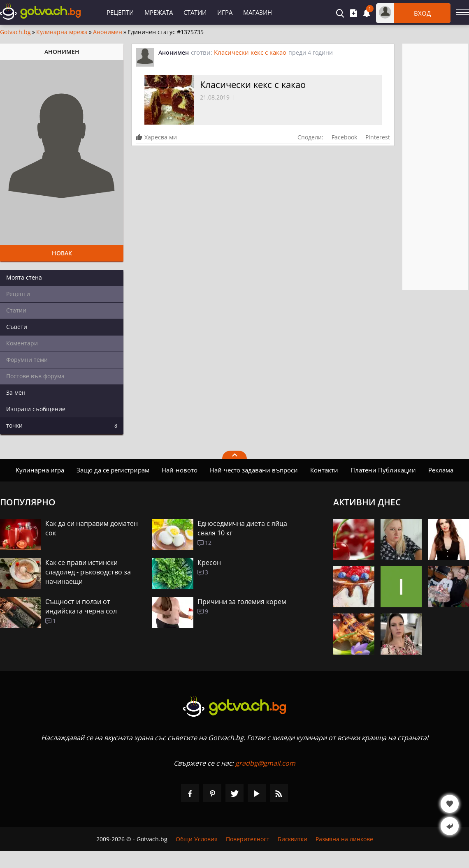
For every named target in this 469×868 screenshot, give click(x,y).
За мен (16, 392)
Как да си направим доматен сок (92, 528)
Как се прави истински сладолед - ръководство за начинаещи (88, 572)
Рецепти (120, 12)
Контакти (324, 470)
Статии (195, 12)
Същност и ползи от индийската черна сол (81, 606)
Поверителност (248, 839)
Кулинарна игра (40, 470)
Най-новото (180, 470)
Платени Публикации (383, 470)
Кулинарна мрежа (62, 32)
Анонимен (108, 32)
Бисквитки (293, 839)
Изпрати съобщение (36, 409)
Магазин (258, 12)
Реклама (441, 470)
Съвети (17, 327)
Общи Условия (197, 839)
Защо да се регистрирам (113, 470)
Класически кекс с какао (250, 52)
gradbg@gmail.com (265, 763)
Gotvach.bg (15, 32)
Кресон (209, 562)
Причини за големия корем (242, 602)
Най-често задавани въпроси (254, 470)
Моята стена (24, 277)
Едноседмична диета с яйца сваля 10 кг (242, 528)
